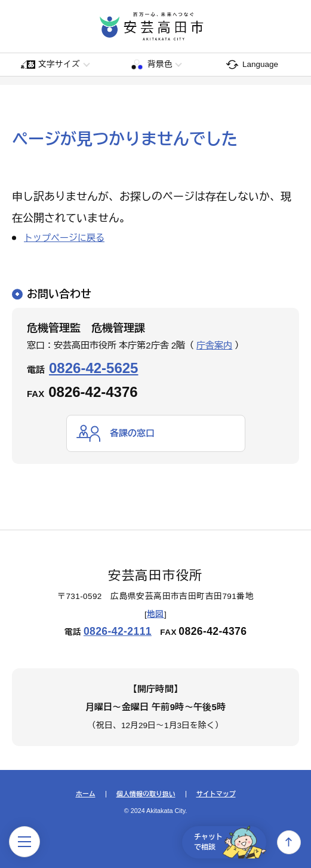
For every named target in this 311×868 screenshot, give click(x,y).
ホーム (86, 794)
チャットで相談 (230, 842)
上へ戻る (289, 842)
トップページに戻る (64, 238)
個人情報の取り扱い (146, 794)
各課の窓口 (132, 433)
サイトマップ (216, 794)
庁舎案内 (214, 345)
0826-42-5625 (93, 368)
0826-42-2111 (118, 631)
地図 (155, 614)
